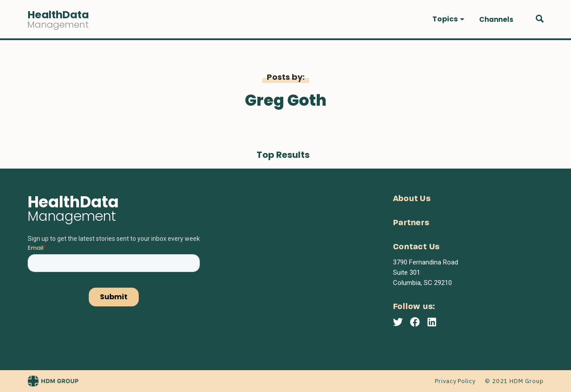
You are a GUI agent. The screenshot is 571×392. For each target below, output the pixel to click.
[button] (448, 19)
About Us (412, 199)
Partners (411, 223)
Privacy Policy (455, 381)
